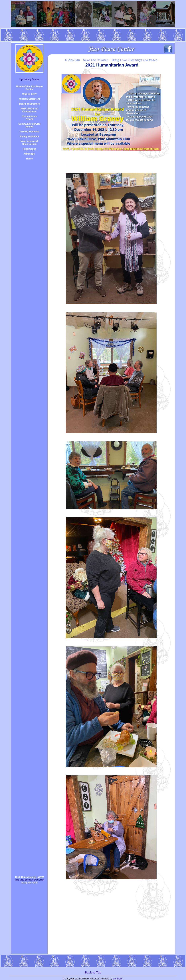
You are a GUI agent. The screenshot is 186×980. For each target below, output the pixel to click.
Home (29, 159)
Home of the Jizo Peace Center (29, 88)
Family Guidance (29, 136)
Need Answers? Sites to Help (29, 143)
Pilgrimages (29, 149)
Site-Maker (118, 979)
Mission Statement (30, 99)
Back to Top (93, 972)
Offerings (29, 154)
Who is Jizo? (29, 94)
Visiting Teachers (29, 131)
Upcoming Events (29, 79)
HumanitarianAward (29, 118)
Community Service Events (29, 125)
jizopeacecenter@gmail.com (29, 880)
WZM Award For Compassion (29, 110)
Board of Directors (29, 104)
